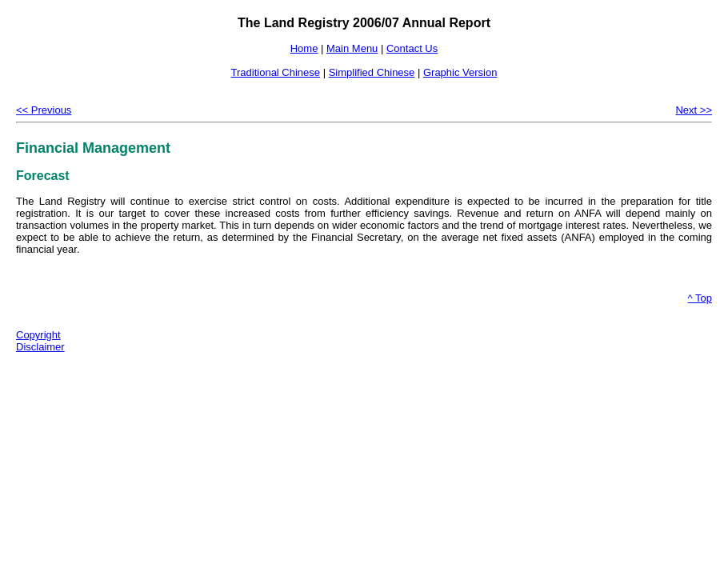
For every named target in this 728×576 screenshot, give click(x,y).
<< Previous (44, 110)
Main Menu (352, 48)
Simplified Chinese (372, 72)
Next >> (694, 110)
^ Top (700, 298)
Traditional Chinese (276, 72)
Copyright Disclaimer (40, 341)
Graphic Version (460, 72)
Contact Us (412, 48)
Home (304, 48)
